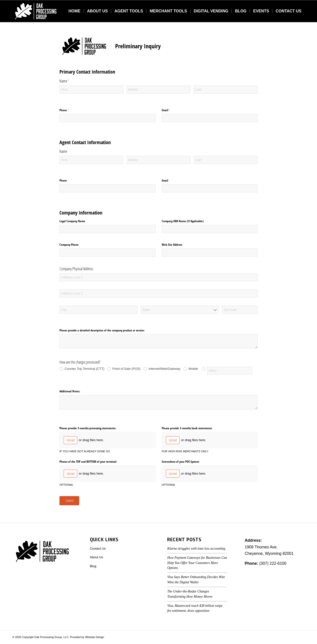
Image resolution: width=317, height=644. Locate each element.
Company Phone (69, 245)
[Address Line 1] (158, 277)
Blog (93, 566)
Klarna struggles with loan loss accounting (196, 549)
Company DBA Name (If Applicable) (183, 221)
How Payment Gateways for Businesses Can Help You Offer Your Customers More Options (197, 563)
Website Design (95, 637)
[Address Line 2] (158, 293)
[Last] (226, 90)
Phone (69, 110)
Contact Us (98, 549)
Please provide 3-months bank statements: (187, 428)
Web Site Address (172, 245)
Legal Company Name (72, 221)
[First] (91, 90)
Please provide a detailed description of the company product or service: (102, 330)
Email (171, 110)
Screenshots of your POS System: (181, 462)
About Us (96, 557)
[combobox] (180, 310)
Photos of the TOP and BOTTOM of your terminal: (88, 462)
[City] (98, 310)
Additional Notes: (70, 391)
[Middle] (158, 90)
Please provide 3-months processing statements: (88, 428)
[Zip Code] (240, 310)
